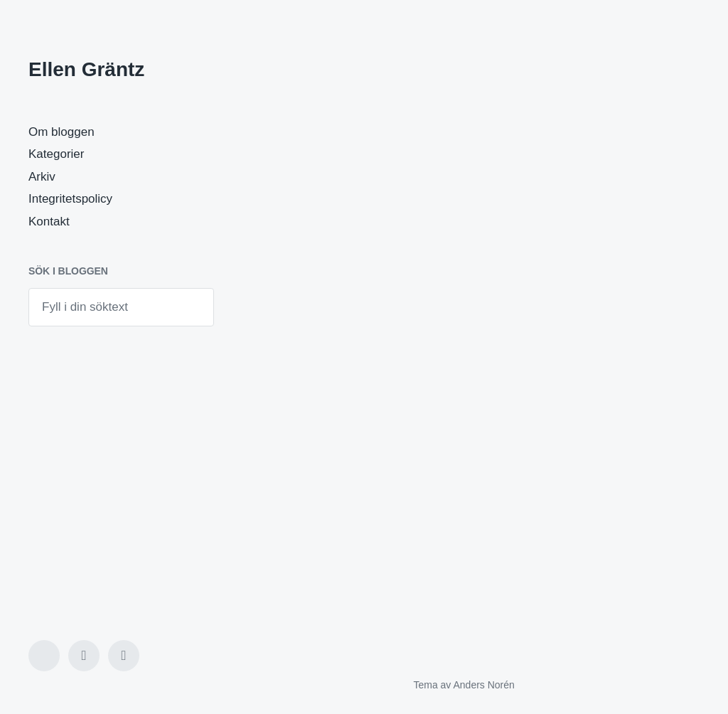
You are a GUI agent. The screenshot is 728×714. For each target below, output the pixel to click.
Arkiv (42, 177)
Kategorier (56, 154)
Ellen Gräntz (86, 69)
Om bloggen (61, 132)
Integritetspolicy (70, 199)
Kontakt (49, 222)
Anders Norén (483, 685)
